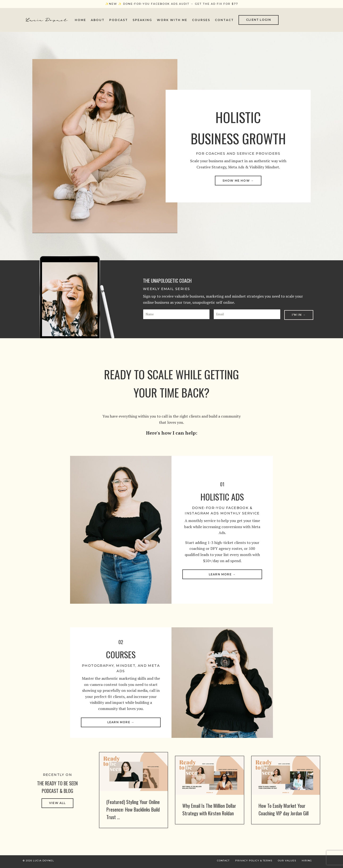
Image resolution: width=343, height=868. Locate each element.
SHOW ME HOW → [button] (238, 181)
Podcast (119, 20)
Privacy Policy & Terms (254, 862)
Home (80, 20)
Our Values (287, 862)
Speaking (142, 20)
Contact (224, 20)
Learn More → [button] (222, 574)
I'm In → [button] (299, 314)
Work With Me (172, 20)
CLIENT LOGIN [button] (259, 20)
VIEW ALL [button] (57, 805)
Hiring (307, 862)
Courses (201, 20)
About (98, 20)
